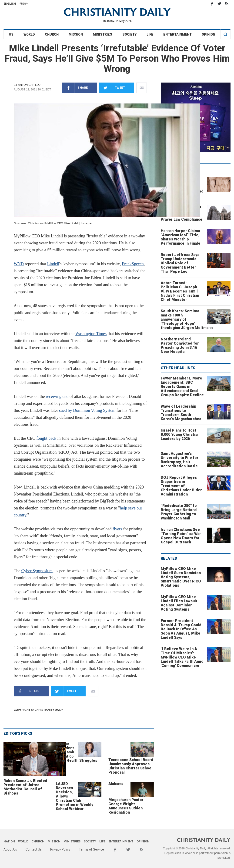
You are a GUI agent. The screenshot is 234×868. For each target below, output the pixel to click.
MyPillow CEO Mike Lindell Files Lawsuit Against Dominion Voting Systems (179, 603)
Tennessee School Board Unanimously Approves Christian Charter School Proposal (131, 766)
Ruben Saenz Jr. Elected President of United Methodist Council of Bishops (25, 787)
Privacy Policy (60, 849)
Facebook (212, 4)
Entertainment (177, 34)
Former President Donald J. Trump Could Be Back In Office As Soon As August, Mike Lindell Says (181, 629)
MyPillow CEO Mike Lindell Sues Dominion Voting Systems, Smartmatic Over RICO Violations (181, 577)
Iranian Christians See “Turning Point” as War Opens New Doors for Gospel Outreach (181, 536)
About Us (10, 849)
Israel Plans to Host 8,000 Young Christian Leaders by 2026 (180, 434)
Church (52, 34)
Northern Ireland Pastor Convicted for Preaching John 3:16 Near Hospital (180, 345)
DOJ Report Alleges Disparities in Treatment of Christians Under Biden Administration (182, 486)
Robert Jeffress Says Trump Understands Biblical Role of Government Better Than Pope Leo (180, 263)
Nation (9, 841)
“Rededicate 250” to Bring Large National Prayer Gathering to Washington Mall (179, 512)
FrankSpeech (133, 264)
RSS (227, 4)
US (11, 34)
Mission (76, 34)
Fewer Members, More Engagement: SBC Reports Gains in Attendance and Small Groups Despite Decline (182, 387)
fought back (46, 438)
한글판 (23, 4)
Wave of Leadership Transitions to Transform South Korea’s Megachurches (181, 413)
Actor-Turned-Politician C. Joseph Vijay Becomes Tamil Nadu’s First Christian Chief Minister (180, 291)
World (29, 34)
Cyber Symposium (37, 571)
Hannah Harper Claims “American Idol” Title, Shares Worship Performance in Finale (181, 237)
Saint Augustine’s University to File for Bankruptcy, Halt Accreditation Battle (180, 460)
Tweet (112, 88)
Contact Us (34, 849)
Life (150, 34)
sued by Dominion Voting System (87, 410)
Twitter (219, 4)
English (10, 4)
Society (129, 34)
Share (75, 88)
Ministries (102, 34)
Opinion (208, 34)
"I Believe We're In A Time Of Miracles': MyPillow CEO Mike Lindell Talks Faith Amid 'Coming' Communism (182, 657)
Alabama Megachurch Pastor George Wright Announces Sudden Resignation (126, 798)
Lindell (53, 264)
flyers (117, 529)
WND (19, 264)
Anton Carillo (29, 85)
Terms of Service (91, 849)
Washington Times (91, 334)
